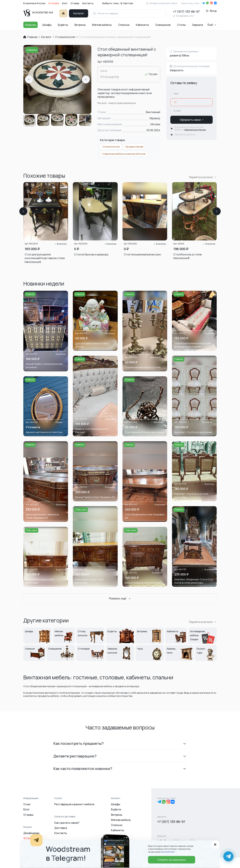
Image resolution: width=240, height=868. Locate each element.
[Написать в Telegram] (228, 856)
